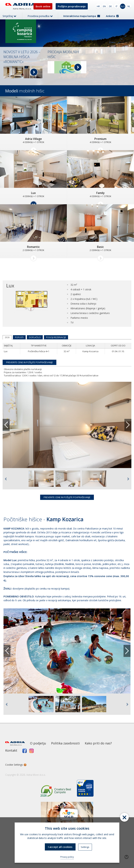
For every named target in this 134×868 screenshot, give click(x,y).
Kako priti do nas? (98, 743)
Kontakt (11, 750)
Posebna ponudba (40, 16)
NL (129, 6)
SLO (123, 6)
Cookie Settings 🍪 (16, 765)
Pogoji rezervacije (56, 337)
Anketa (112, 16)
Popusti (19, 337)
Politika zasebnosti (65, 743)
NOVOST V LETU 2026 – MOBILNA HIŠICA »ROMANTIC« (22, 57)
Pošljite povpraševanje (72, 6)
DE (110, 6)
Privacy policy (67, 857)
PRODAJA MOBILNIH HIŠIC (63, 54)
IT (117, 6)
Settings (85, 847)
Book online (43, 6)
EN (104, 6)
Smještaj (9, 16)
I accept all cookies (60, 847)
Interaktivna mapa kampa (82, 16)
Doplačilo (35, 337)
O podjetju (38, 743)
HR (98, 6)
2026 (7, 337)
